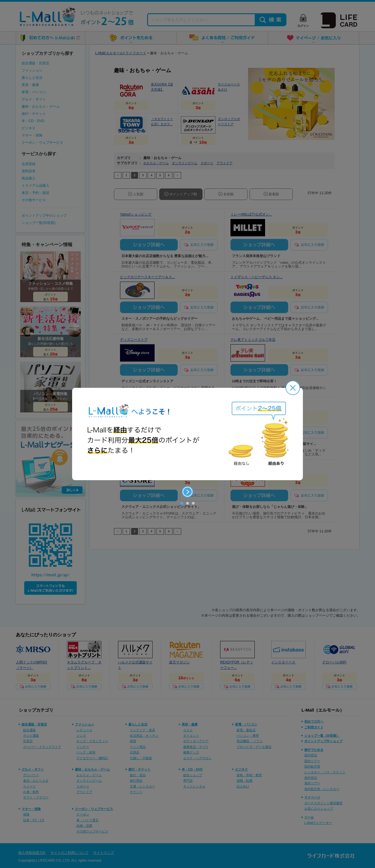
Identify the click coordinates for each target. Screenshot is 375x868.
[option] (187, 434)
